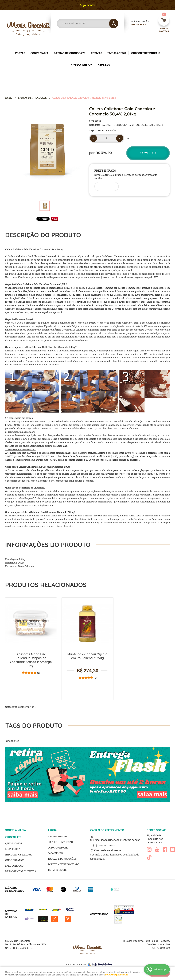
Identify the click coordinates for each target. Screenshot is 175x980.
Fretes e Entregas (60, 842)
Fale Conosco (14, 866)
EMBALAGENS (117, 53)
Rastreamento (58, 836)
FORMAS (96, 53)
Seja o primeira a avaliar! (104, 130)
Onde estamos (15, 860)
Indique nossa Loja (18, 855)
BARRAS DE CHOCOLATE (70, 53)
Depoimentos (87, 5)
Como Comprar (58, 848)
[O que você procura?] (114, 24)
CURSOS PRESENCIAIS (146, 53)
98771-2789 (106, 845)
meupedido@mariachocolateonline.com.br (115, 840)
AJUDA (52, 830)
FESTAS (20, 53)
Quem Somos (14, 843)
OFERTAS (104, 65)
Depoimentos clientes (21, 871)
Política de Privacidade (64, 864)
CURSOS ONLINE (82, 65)
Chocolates (13, 741)
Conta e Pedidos (137, 25)
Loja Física (13, 849)
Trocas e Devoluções (62, 859)
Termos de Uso (58, 870)
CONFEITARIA (39, 53)
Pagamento (55, 853)
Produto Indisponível (31, 623)
